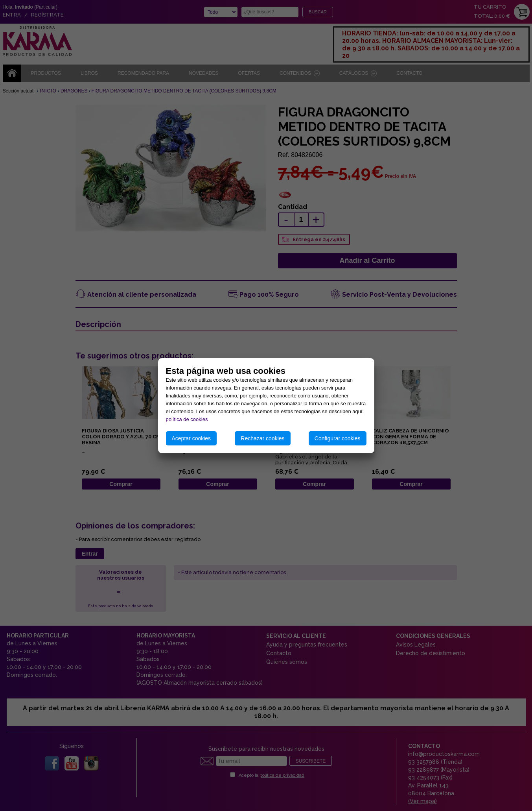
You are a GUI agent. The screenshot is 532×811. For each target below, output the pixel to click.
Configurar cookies (338, 438)
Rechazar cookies (262, 438)
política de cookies (187, 419)
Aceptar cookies (191, 438)
